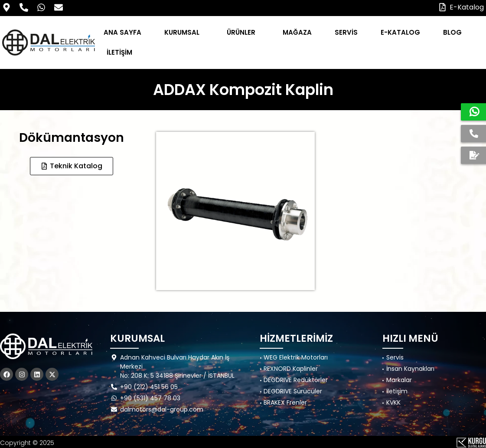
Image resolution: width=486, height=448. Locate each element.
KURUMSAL (184, 32)
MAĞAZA (297, 32)
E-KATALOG (400, 32)
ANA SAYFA (122, 32)
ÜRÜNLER (243, 32)
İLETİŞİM (119, 52)
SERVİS (346, 32)
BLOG (455, 32)
